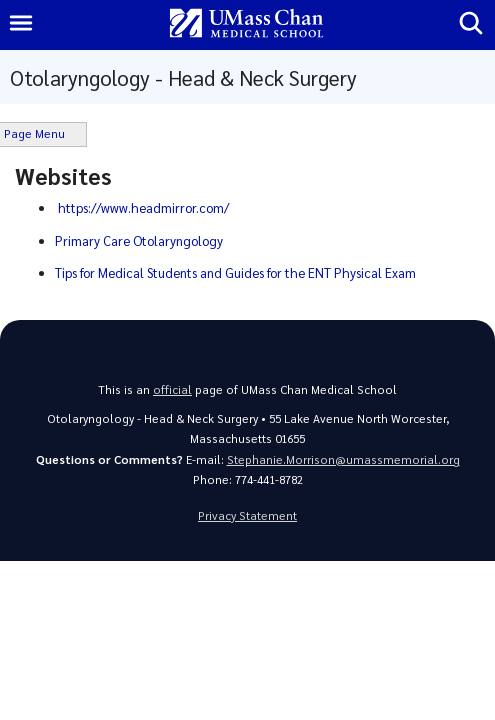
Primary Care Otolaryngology (139, 240)
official (172, 389)
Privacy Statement (247, 515)
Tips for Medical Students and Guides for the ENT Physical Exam (235, 272)
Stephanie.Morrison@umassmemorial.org (343, 459)
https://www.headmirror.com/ (143, 207)
